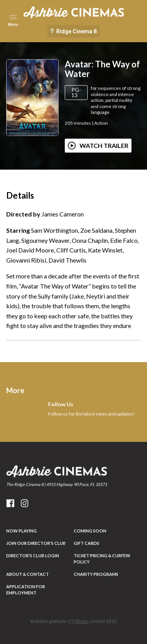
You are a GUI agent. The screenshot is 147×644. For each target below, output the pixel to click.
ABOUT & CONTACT (28, 574)
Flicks (81, 622)
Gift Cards (86, 543)
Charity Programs (96, 574)
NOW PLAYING (22, 531)
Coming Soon (90, 531)
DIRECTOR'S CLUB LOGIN (33, 556)
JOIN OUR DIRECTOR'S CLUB (36, 543)
